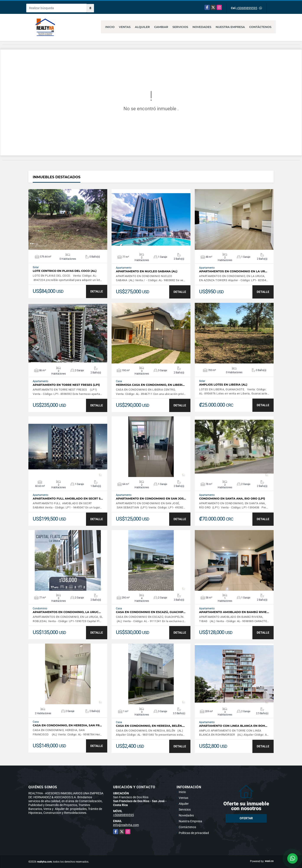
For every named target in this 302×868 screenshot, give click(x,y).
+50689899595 (247, 8)
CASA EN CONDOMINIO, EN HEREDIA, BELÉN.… (150, 726)
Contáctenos (260, 27)
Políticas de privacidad (194, 833)
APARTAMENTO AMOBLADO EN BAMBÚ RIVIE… (234, 612)
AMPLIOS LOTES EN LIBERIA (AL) (223, 385)
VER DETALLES (68, 219)
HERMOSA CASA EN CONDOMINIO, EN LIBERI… (150, 385)
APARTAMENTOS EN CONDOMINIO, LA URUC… (67, 612)
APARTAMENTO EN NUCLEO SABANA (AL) (147, 271)
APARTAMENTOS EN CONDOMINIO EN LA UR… (233, 271)
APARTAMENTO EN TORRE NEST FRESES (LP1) (66, 385)
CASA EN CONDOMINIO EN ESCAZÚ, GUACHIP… (151, 612)
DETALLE (97, 291)
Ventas (125, 27)
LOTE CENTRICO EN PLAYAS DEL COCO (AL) (65, 271)
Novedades (202, 27)
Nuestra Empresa (230, 27)
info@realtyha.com (126, 825)
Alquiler (142, 27)
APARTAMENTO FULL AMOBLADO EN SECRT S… (68, 499)
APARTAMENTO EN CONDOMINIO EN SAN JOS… (151, 499)
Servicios (180, 27)
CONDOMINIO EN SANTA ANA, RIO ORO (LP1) (232, 499)
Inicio (110, 27)
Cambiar (161, 27)
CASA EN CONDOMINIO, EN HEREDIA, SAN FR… (67, 725)
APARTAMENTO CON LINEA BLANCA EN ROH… (233, 726)
